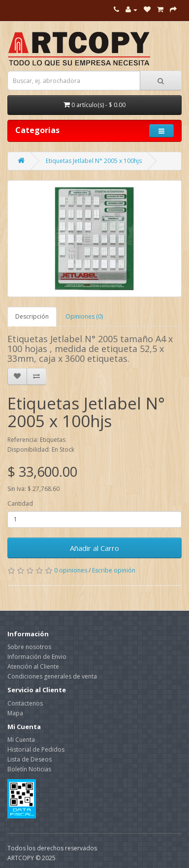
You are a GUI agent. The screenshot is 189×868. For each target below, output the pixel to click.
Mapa (15, 713)
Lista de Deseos (30, 759)
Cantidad (20, 503)
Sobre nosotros (29, 647)
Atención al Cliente (33, 666)
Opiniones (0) (84, 316)
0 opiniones (71, 570)
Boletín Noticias (29, 769)
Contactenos (25, 703)
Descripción (32, 316)
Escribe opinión (114, 570)
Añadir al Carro (94, 548)
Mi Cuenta (21, 740)
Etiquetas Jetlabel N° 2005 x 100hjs (94, 161)
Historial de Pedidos (36, 749)
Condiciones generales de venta (52, 676)
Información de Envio (37, 657)
